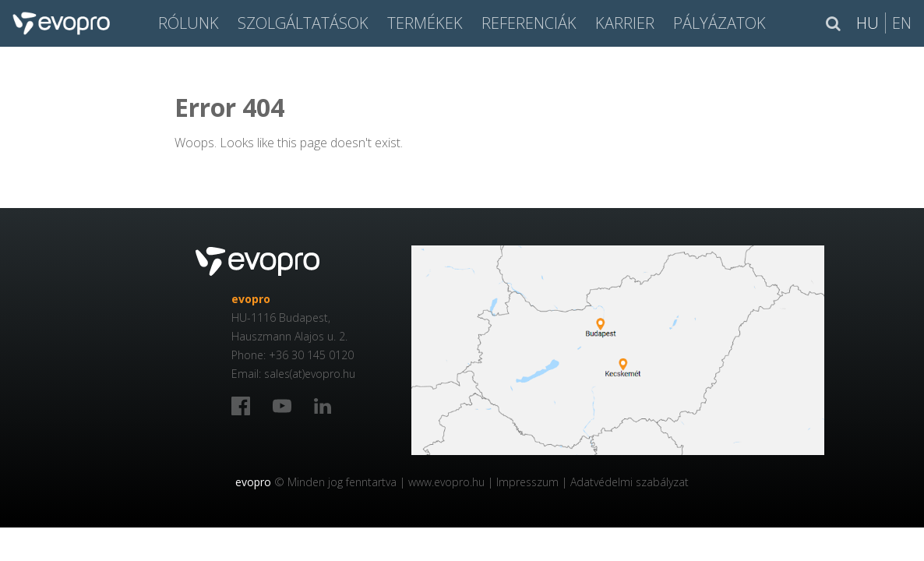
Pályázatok (719, 23)
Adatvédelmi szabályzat (630, 482)
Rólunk (189, 23)
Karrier (625, 23)
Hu (868, 23)
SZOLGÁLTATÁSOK (303, 23)
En (902, 23)
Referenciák (529, 23)
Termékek (425, 23)
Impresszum (527, 482)
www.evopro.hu (446, 482)
